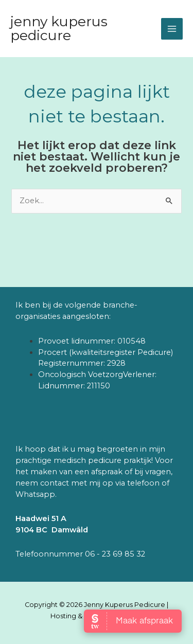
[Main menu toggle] (172, 29)
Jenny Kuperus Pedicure (59, 28)
